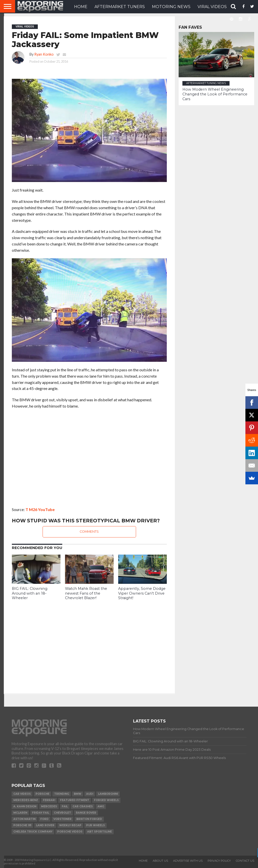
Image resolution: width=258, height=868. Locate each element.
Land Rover (45, 825)
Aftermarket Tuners (120, 7)
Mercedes (49, 806)
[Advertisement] (89, 643)
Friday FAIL (41, 813)
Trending (62, 794)
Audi (90, 794)
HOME (81, 7)
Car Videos (22, 794)
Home (143, 861)
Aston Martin (24, 819)
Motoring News (171, 7)
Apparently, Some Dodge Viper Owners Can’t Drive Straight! (142, 593)
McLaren (20, 813)
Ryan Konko (44, 54)
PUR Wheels (95, 825)
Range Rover (86, 813)
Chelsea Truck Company (33, 832)
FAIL (65, 806)
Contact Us (245, 861)
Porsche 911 (22, 825)
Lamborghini (108, 794)
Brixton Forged (89, 819)
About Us (160, 861)
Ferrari (49, 800)
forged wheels (106, 800)
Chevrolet (62, 813)
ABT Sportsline (100, 832)
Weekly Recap (70, 825)
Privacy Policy (219, 861)
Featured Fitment (75, 800)
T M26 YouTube (40, 509)
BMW (78, 794)
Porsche (42, 794)
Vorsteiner (62, 819)
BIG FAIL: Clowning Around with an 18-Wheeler (30, 593)
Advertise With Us (188, 861)
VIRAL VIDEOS (212, 7)
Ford (44, 819)
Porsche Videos (70, 832)
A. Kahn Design (25, 806)
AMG (101, 806)
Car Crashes (83, 806)
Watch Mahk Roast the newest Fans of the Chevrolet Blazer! (86, 593)
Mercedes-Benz (26, 800)
